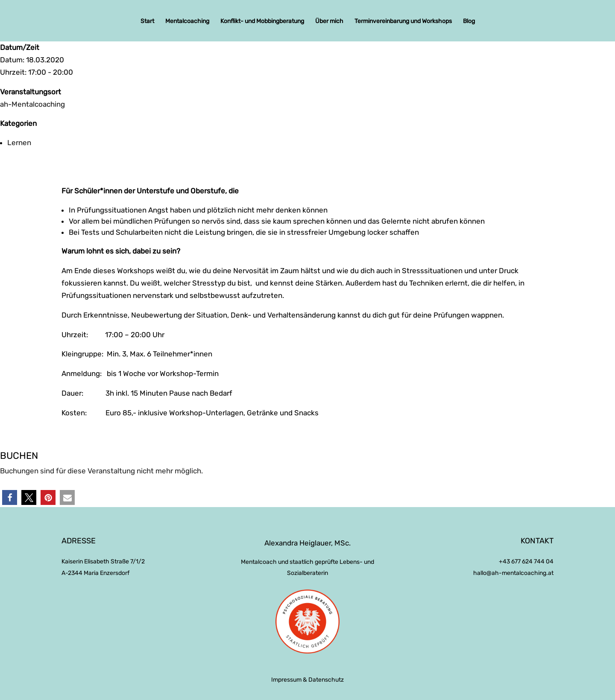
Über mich (329, 22)
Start (147, 22)
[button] (10, 497)
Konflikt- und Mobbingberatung (262, 22)
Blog (469, 22)
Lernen (19, 143)
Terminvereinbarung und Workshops (403, 22)
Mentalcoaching (187, 22)
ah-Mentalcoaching (32, 104)
